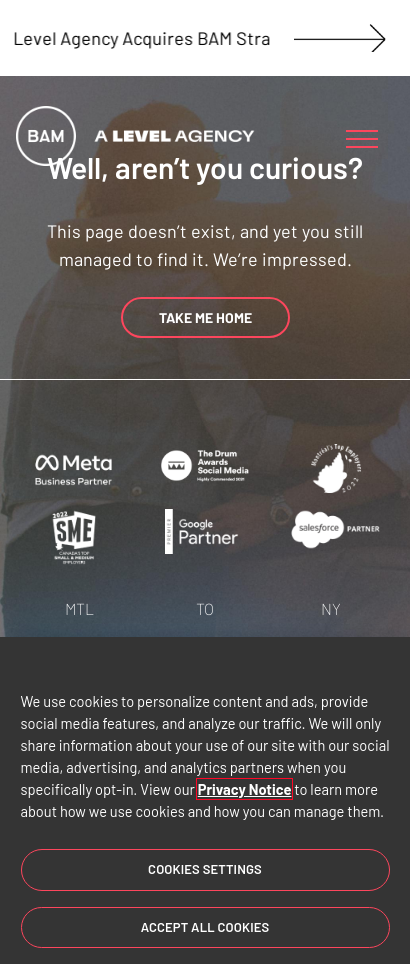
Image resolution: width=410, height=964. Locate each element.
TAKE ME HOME (205, 317)
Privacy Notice (245, 790)
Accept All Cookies (205, 928)
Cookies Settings (205, 870)
